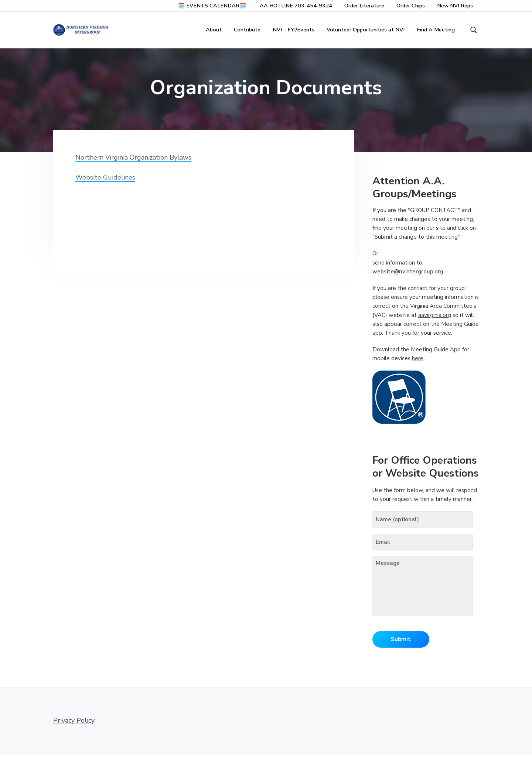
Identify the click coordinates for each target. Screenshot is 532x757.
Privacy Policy (74, 723)
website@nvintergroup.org (408, 275)
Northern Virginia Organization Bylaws (133, 161)
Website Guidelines (105, 181)
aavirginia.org (435, 318)
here (418, 362)
